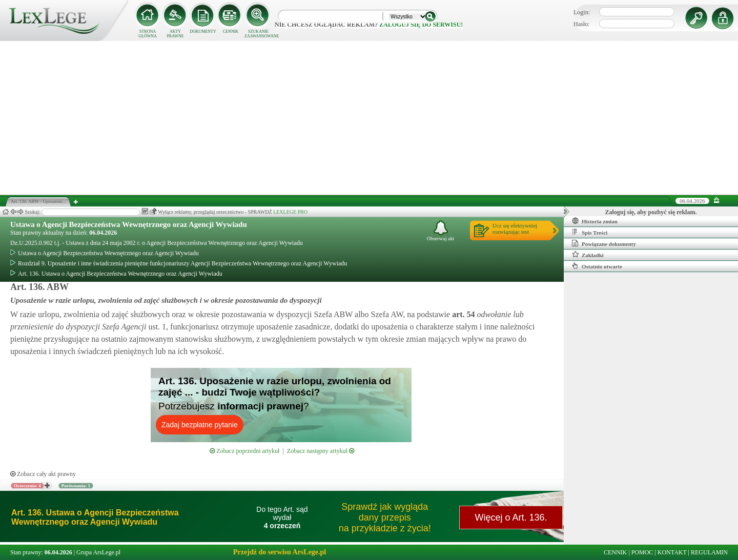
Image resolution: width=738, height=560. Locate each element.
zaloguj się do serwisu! (421, 25)
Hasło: (581, 24)
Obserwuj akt (441, 231)
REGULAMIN (709, 552)
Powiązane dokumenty (604, 243)
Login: (582, 12)
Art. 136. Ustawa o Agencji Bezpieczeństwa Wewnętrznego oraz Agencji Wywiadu (116, 274)
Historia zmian (595, 221)
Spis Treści (590, 232)
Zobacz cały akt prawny (43, 474)
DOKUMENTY (203, 32)
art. (462, 314)
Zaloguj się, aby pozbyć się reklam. (651, 212)
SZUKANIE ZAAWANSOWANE (258, 34)
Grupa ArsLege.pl (98, 552)
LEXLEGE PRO (290, 212)
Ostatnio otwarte (597, 266)
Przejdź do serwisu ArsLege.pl (280, 552)
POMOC (642, 552)
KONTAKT (672, 552)
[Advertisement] (369, 118)
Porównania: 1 (76, 486)
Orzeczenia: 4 (27, 486)
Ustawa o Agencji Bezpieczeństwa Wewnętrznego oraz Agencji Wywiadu (129, 224)
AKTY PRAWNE (175, 34)
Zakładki (588, 255)
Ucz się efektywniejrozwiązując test (515, 229)
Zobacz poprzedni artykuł (244, 451)
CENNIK (231, 32)
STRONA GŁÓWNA (148, 34)
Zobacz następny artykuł (321, 451)
